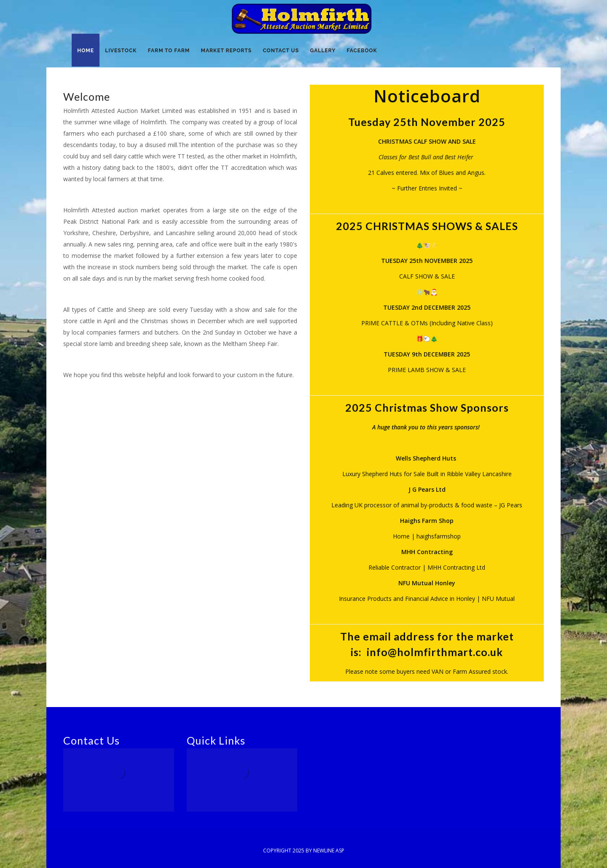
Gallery (326, 51)
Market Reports (228, 51)
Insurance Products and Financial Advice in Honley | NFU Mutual (427, 599)
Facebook (365, 51)
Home (86, 51)
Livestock (122, 51)
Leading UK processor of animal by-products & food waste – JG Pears (427, 505)
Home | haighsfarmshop (427, 536)
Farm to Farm (170, 51)
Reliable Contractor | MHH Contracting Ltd (427, 567)
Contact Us (283, 51)
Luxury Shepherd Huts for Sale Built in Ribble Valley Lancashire (427, 474)
